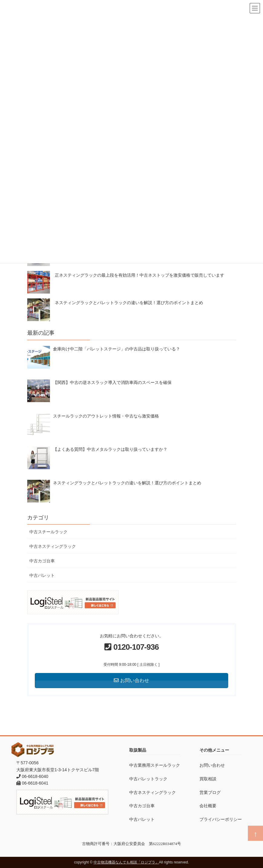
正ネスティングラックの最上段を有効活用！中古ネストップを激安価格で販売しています (140, 275)
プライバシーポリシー (221, 819)
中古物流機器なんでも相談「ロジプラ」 (126, 862)
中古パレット (42, 575)
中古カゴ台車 (42, 561)
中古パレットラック (148, 779)
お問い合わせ (212, 765)
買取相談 (208, 779)
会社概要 (208, 806)
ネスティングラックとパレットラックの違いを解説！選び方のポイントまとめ (129, 303)
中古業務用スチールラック (155, 765)
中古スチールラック (48, 532)
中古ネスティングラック (53, 546)
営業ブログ (210, 792)
